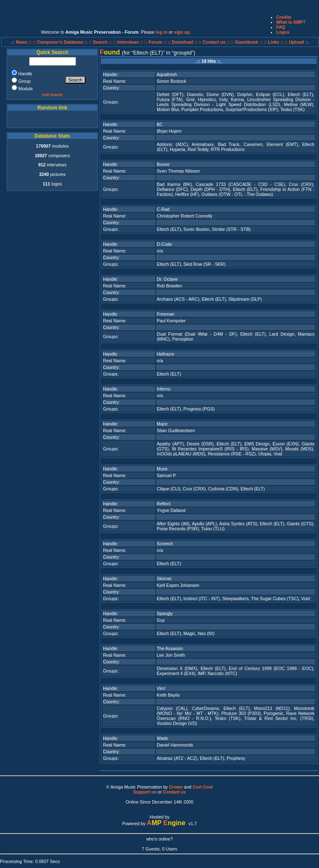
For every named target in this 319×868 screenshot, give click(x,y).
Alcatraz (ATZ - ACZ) (177, 758)
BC (160, 124)
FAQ (281, 27)
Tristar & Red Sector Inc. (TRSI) (279, 718)
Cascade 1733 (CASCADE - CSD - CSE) (240, 184)
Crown (176, 787)
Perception (183, 339)
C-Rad (163, 209)
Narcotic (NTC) (222, 673)
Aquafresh (167, 74)
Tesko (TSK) (293, 109)
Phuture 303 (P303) (241, 713)
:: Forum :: (156, 42)
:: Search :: (101, 42)
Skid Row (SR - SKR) (205, 264)
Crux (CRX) (301, 184)
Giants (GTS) (300, 524)
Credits (284, 17)
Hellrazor (166, 354)
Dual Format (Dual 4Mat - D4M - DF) (196, 334)
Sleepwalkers (235, 598)
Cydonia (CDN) (223, 489)
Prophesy (236, 758)
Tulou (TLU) (213, 529)
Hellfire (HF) (187, 194)
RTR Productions (228, 149)
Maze (162, 424)
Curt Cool (203, 787)
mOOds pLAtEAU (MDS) (181, 454)
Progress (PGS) (199, 409)
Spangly (165, 613)
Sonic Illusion (197, 229)
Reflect (163, 504)
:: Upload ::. (297, 42)
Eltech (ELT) (301, 94)
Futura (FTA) (169, 99)
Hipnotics (207, 99)
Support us (145, 792)
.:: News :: (22, 42)
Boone (163, 164)
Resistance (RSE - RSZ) (232, 454)
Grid (190, 99)
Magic (189, 633)
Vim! (161, 688)
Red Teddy (198, 149)
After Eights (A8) (173, 524)
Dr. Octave (167, 279)
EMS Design (257, 444)
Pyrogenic (274, 713)
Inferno (163, 389)
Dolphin (245, 94)
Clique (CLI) (168, 489)
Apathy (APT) (170, 444)
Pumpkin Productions (202, 109)
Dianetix (195, 94)
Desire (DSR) (200, 444)
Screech (165, 544)
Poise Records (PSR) (178, 529)
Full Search (53, 95)
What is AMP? (291, 22)
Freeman (166, 314)
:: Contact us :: (214, 42)
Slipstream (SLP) (245, 299)
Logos (283, 32)
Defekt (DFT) (170, 94)
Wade (162, 738)
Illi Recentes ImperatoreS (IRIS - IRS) (210, 449)
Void (278, 454)
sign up (182, 32)
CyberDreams (206, 708)
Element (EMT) (282, 144)
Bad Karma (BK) (174, 184)
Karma (237, 99)
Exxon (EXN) (286, 444)
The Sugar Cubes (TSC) (275, 598)
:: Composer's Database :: (61, 42)
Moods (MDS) (299, 449)
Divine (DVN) (220, 94)
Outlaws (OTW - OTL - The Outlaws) (237, 194)
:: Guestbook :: (247, 42)
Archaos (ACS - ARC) (178, 299)
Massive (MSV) (267, 449)
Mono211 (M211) (272, 708)
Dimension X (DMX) (177, 668)
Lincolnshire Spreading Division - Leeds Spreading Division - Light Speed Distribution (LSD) (236, 102)
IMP (201, 673)
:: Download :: (183, 42)
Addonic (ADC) (172, 144)
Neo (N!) (206, 633)
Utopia (265, 454)
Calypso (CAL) (172, 708)
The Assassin (170, 648)
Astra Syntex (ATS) (238, 524)
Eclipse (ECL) (270, 94)
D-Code (164, 244)
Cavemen (253, 144)
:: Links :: (274, 42)
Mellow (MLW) (298, 104)
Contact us (174, 792)
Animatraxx (203, 144)
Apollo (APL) (204, 524)
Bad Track (229, 144)
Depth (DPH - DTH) (210, 189)
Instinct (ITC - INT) (202, 598)
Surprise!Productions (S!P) (252, 109)
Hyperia (178, 149)
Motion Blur (168, 109)
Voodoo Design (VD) (177, 723)
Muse (162, 469)
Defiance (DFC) (172, 189)
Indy (223, 99)
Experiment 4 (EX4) (176, 673)
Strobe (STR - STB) (231, 229)
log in (162, 32)
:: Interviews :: (129, 42)
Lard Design (282, 334)
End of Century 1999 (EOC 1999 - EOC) (271, 668)
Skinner (164, 579)
